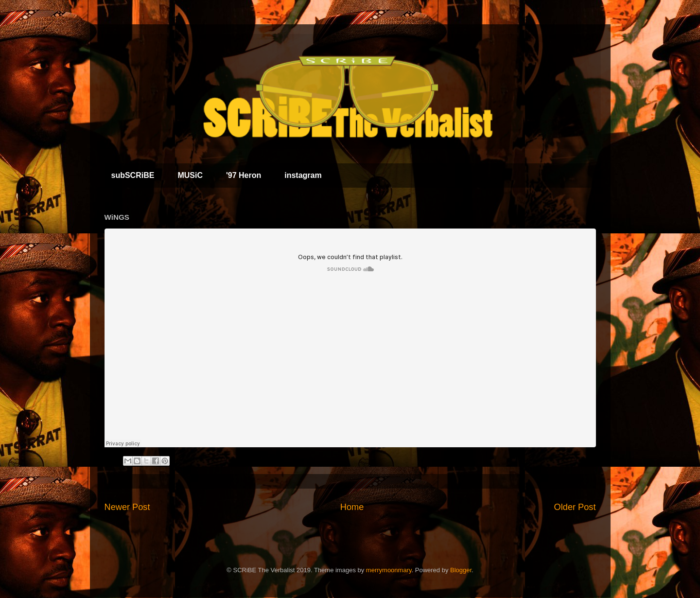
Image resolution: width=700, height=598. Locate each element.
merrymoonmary (389, 570)
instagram (303, 175)
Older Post (575, 507)
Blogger (461, 570)
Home (352, 507)
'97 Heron (244, 175)
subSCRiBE (133, 175)
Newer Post (127, 507)
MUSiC (190, 175)
